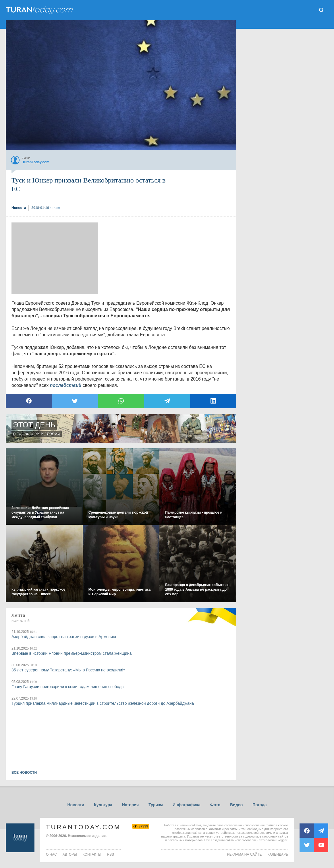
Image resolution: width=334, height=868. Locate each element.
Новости (76, 805)
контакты (92, 854)
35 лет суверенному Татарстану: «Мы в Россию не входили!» (68, 670)
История (130, 805)
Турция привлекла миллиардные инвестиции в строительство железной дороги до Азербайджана (103, 703)
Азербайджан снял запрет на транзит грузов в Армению (64, 637)
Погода (259, 805)
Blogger (282, 840)
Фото (215, 805)
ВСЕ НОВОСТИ (24, 773)
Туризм (156, 805)
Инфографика (187, 805)
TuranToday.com (83, 827)
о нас (51, 854)
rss (110, 854)
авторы (70, 854)
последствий (66, 385)
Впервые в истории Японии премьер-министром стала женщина (72, 653)
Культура (103, 805)
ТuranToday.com (40, 10)
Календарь (278, 854)
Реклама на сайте (245, 854)
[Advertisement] (55, 258)
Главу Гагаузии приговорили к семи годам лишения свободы (68, 687)
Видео (236, 805)
